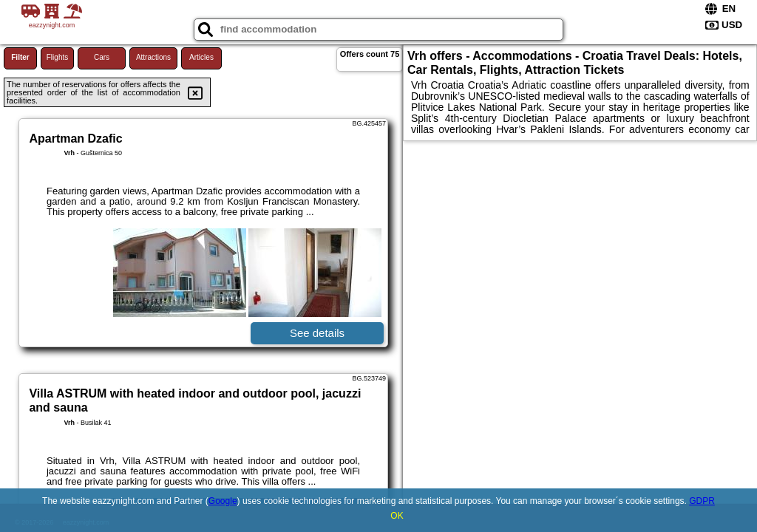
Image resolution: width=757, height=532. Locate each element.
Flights (57, 57)
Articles (201, 57)
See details (317, 333)
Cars (102, 57)
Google (223, 501)
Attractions (153, 57)
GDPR (702, 501)
